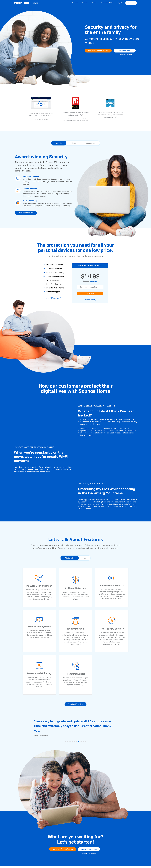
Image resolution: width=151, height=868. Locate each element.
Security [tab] (59, 143)
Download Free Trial (125, 51)
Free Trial (131, 3)
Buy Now (90, 293)
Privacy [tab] (74, 143)
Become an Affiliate (108, 3)
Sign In (120, 3)
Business (85, 3)
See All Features (53, 298)
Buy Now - (98, 51)
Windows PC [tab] (70, 558)
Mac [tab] (85, 558)
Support (95, 3)
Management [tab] (90, 143)
